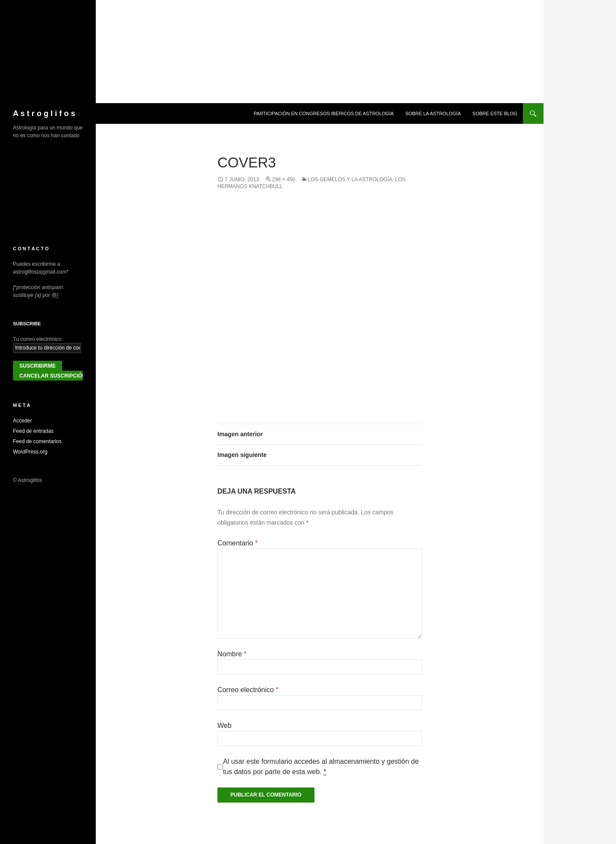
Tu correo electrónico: (38, 339)
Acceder (22, 421)
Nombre (232, 654)
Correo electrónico (248, 690)
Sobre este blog (495, 113)
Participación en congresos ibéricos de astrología (324, 113)
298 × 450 (284, 180)
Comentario (237, 543)
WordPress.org (30, 452)
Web (225, 726)
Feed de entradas (33, 431)
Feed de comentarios (37, 441)
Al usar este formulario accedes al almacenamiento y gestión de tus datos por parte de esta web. (321, 767)
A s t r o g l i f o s (44, 113)
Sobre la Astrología (433, 113)
